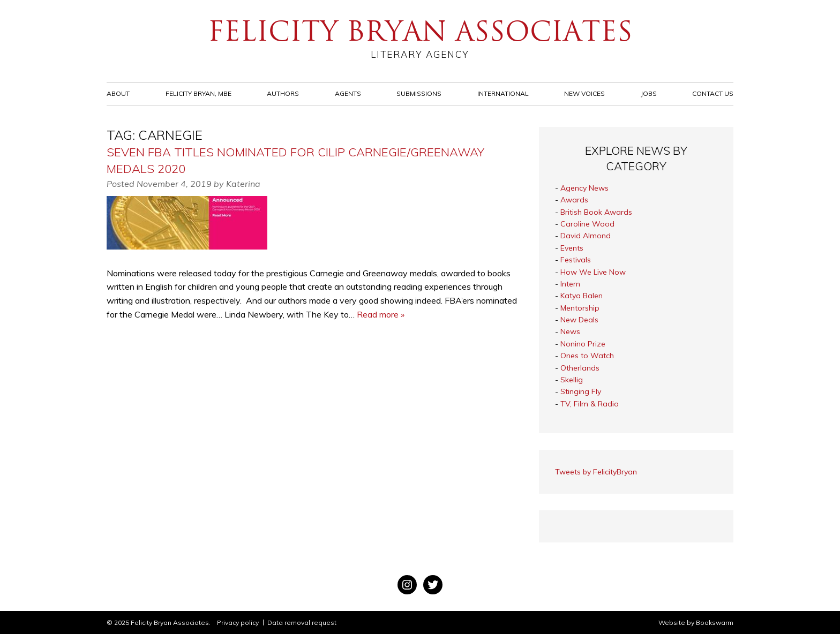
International (503, 93)
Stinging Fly (581, 391)
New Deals (579, 320)
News (570, 331)
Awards (574, 200)
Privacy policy (238, 622)
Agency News (584, 188)
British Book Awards (596, 212)
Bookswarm (715, 622)
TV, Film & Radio (590, 404)
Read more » (381, 314)
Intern (570, 284)
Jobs (649, 93)
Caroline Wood (587, 224)
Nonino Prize (583, 344)
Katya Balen (582, 296)
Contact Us (713, 93)
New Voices (584, 93)
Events (572, 248)
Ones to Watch (587, 356)
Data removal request (302, 622)
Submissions (419, 93)
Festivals (576, 260)
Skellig (572, 380)
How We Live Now (593, 272)
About (118, 93)
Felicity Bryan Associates (420, 37)
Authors (283, 93)
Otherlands (580, 368)
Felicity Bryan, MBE (198, 93)
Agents (348, 93)
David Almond (586, 236)
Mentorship (580, 308)
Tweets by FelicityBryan (596, 472)
